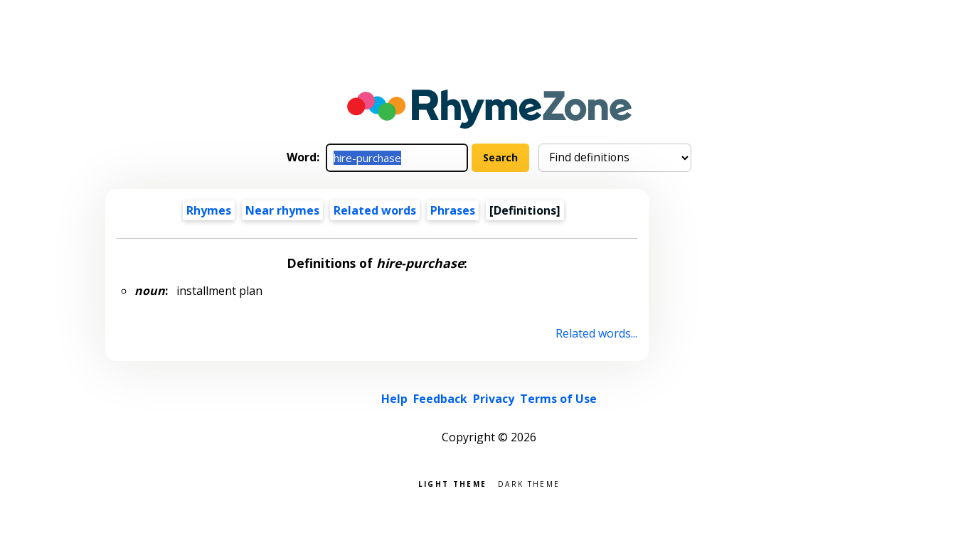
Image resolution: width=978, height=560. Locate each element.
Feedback (440, 399)
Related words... (596, 333)
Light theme (452, 483)
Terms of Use (558, 399)
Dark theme (529, 483)
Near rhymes (282, 210)
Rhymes (209, 210)
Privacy (494, 399)
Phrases (453, 210)
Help (394, 399)
